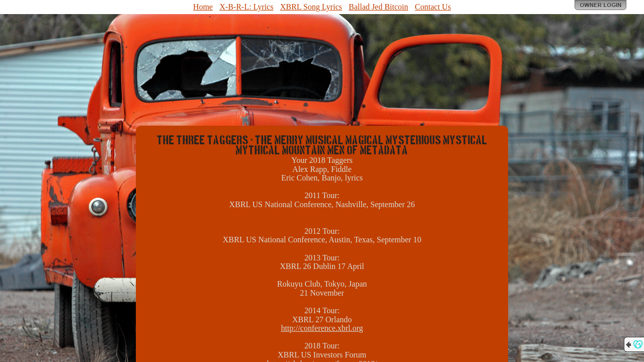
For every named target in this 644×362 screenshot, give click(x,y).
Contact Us (433, 7)
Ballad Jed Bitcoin (378, 7)
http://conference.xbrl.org (322, 328)
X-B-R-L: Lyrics (246, 7)
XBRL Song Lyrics (311, 7)
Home (203, 7)
